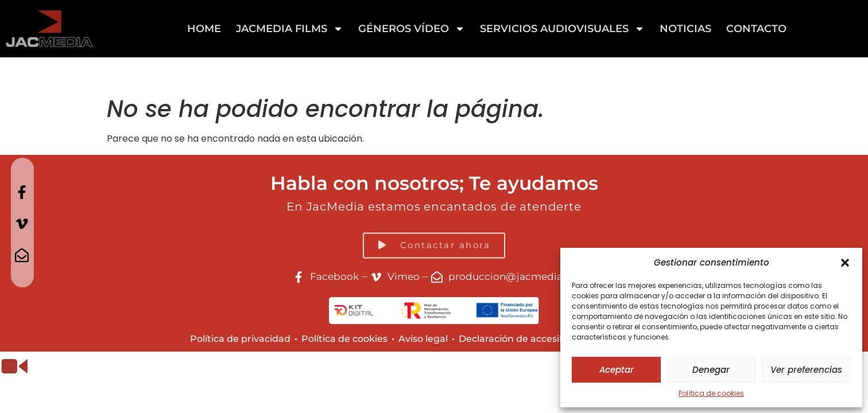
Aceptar (617, 370)
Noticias (685, 29)
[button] (845, 263)
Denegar (711, 370)
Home (204, 29)
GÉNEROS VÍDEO (412, 29)
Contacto (756, 29)
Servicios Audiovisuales (562, 29)
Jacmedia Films (290, 29)
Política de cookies (711, 393)
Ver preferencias (806, 370)
